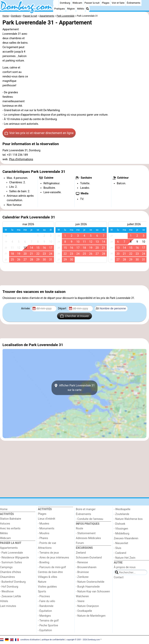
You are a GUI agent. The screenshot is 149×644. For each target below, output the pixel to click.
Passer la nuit (92, 3)
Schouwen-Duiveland (89, 558)
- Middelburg (122, 534)
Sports (42, 592)
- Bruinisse (82, 572)
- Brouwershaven (86, 567)
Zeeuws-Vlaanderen (126, 538)
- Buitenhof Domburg (13, 582)
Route (79, 528)
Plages (106, 3)
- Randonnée (46, 606)
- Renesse (82, 562)
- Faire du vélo (47, 601)
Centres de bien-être (50, 572)
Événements (133, 3)
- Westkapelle (122, 509)
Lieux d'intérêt (47, 519)
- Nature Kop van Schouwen (93, 592)
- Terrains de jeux (49, 553)
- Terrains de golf (48, 621)
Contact (119, 577)
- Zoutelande (122, 514)
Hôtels (4, 601)
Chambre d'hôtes (10, 572)
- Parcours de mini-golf (52, 567)
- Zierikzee (82, 577)
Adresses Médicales (88, 538)
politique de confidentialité (53, 640)
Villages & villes (48, 577)
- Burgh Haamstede (88, 587)
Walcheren (82, 596)
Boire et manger (86, 509)
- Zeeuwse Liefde (10, 596)
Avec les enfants (10, 528)
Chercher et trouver (74, 316)
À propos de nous (125, 567)
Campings (6, 567)
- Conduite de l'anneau (90, 519)
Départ (63, 309)
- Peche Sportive (48, 625)
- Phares (43, 538)
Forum (80, 543)
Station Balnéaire (11, 519)
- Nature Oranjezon (87, 606)
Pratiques (60, 9)
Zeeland (81, 553)
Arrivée (26, 309)
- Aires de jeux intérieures (54, 558)
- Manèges (45, 616)
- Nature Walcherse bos (128, 519)
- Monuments (46, 528)
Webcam (77, 3)
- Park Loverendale (11, 553)
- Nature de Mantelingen (91, 616)
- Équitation (45, 611)
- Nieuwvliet (121, 543)
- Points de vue (47, 543)
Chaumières (7, 577)
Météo (81, 9)
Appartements (9, 548)
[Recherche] (87, 9)
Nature (42, 582)
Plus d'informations (21, 159)
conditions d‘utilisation (30, 640)
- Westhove (7, 592)
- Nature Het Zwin (125, 558)
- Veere (80, 601)
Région (71, 9)
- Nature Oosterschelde (90, 582)
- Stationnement (86, 533)
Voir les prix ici (39, 133)
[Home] (56, 3)
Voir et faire (118, 3)
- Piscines (44, 596)
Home (4, 509)
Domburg (65, 3)
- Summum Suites (11, 562)
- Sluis (118, 548)
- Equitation (45, 630)
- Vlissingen (121, 529)
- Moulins (44, 533)
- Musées (44, 524)
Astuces (5, 524)
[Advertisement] (74, 278)
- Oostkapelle (84, 611)
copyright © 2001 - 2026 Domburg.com (83, 640)
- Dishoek (120, 524)
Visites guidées (47, 587)
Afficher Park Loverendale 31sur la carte (74, 388)
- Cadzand (120, 553)
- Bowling (44, 562)
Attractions (45, 548)
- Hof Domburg (9, 587)
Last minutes (8, 606)
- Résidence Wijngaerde (14, 558)
